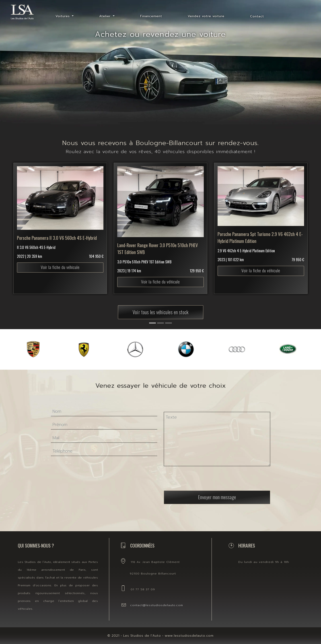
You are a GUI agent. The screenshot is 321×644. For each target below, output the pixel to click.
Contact (257, 16)
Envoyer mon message (200, 484)
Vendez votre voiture (206, 16)
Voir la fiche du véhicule (60, 254)
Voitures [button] (63, 16)
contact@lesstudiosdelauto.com (157, 605)
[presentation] (186, 473)
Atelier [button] (106, 16)
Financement (151, 16)
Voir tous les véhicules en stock (161, 312)
